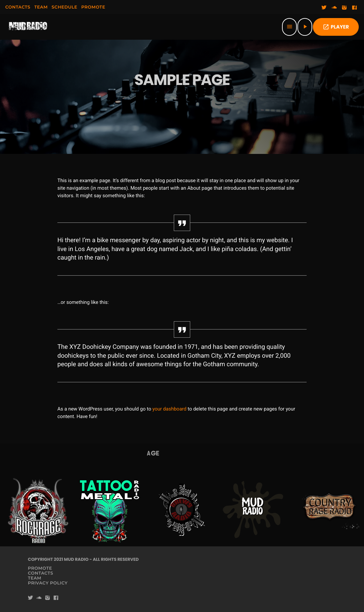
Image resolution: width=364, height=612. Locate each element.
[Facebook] (354, 8)
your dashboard (170, 409)
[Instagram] (344, 8)
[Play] (305, 27)
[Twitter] (324, 8)
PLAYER (336, 27)
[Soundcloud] (334, 8)
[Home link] (28, 27)
